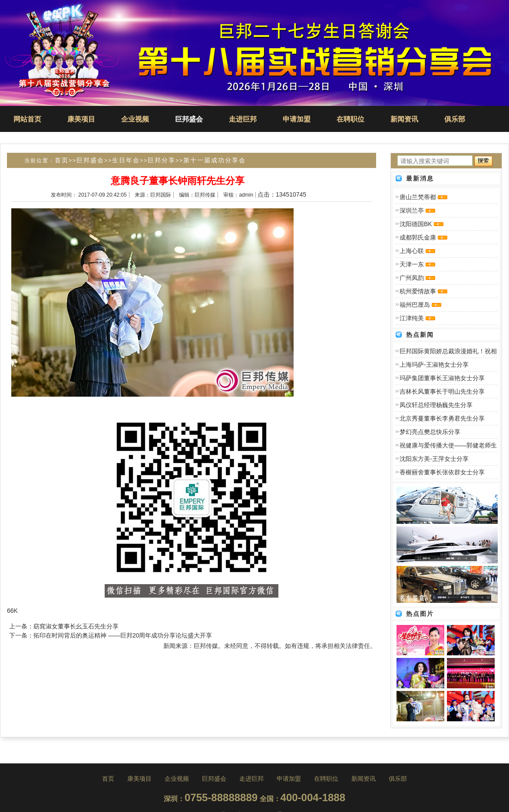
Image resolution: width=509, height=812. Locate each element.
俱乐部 (455, 119)
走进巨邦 (243, 119)
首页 (62, 160)
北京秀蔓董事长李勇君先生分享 (442, 418)
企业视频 (135, 119)
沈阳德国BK (416, 224)
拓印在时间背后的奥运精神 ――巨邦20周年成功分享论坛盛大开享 (123, 635)
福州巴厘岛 (415, 305)
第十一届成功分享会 (215, 160)
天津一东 (412, 264)
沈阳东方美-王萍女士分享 (434, 459)
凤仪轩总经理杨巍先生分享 (436, 405)
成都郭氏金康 (418, 237)
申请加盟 (297, 119)
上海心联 (412, 251)
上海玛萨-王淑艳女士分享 (434, 365)
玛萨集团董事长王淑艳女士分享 (442, 378)
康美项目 (81, 119)
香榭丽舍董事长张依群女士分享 (442, 472)
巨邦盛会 (189, 119)
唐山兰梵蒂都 (418, 197)
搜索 (484, 163)
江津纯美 (412, 318)
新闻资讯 (404, 119)
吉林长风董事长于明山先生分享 (442, 391)
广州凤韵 (412, 278)
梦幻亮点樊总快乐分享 (430, 432)
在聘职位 (350, 119)
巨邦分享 (162, 160)
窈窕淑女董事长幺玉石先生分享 (76, 626)
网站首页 (27, 119)
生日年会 (126, 160)
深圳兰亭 (412, 210)
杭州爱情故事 (418, 291)
